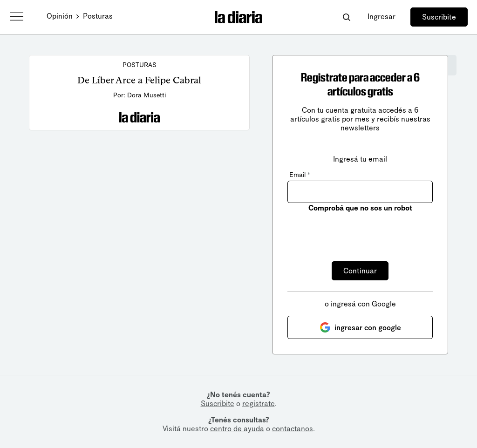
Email (300, 175)
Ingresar (382, 17)
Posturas (98, 16)
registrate (259, 404)
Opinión (60, 16)
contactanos (293, 429)
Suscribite (439, 17)
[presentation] (358, 231)
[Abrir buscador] (346, 17)
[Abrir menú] (17, 17)
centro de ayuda (237, 429)
